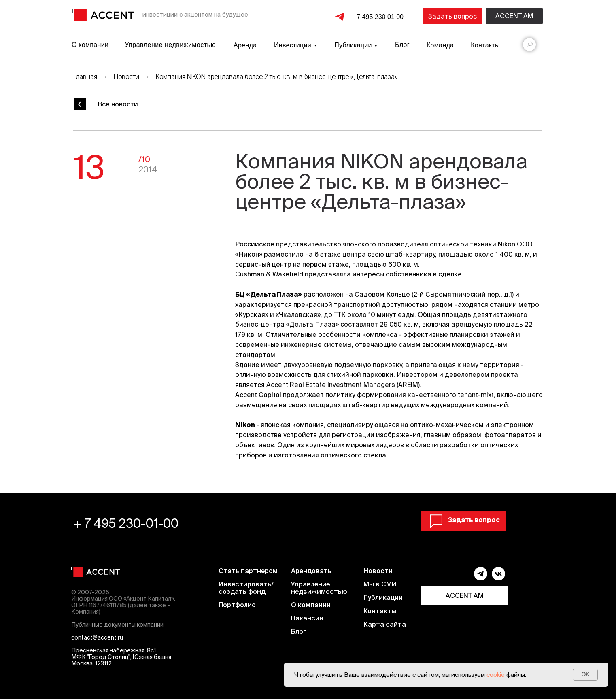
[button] (452, 16)
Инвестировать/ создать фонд (246, 588)
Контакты (485, 45)
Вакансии (307, 618)
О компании (90, 45)
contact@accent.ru (97, 637)
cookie (496, 675)
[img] (103, 15)
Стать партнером (248, 571)
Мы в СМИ (380, 584)
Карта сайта (385, 624)
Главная (85, 76)
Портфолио (237, 605)
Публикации (383, 597)
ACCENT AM (465, 595)
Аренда (245, 45)
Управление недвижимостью (170, 45)
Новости (126, 76)
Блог (402, 45)
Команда (440, 45)
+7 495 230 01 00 (378, 17)
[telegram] (481, 578)
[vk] (498, 578)
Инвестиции (293, 45)
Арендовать (311, 571)
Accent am (514, 16)
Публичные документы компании (117, 625)
